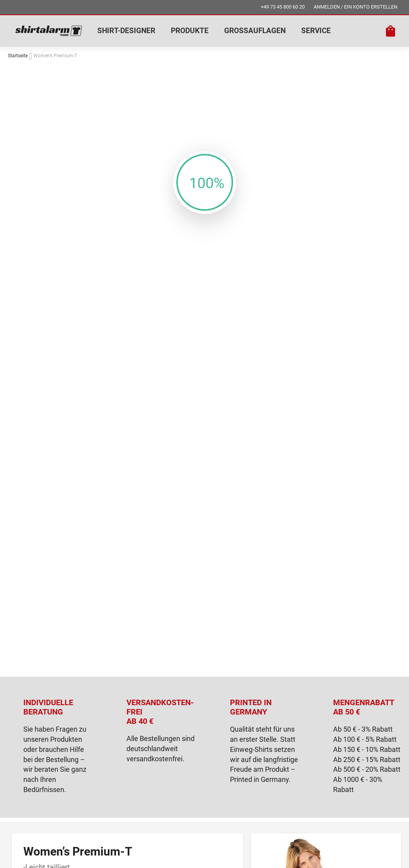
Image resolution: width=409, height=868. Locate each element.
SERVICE (316, 31)
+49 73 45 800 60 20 (283, 7)
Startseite (18, 56)
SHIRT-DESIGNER (126, 31)
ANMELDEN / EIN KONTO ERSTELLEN (355, 7)
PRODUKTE (190, 31)
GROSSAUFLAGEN (255, 31)
